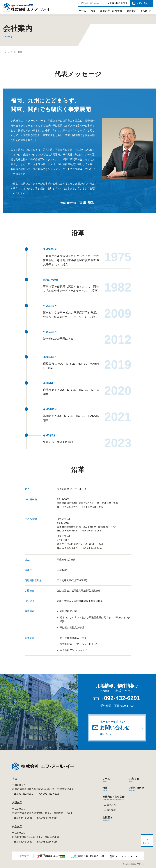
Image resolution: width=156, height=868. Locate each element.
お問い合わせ (144, 3)
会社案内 (131, 11)
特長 (93, 11)
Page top (147, 843)
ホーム (82, 11)
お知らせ (146, 11)
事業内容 (111, 805)
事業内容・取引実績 (111, 11)
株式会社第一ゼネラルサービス (77, 644)
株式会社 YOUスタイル (72, 650)
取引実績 (111, 810)
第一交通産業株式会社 (72, 638)
